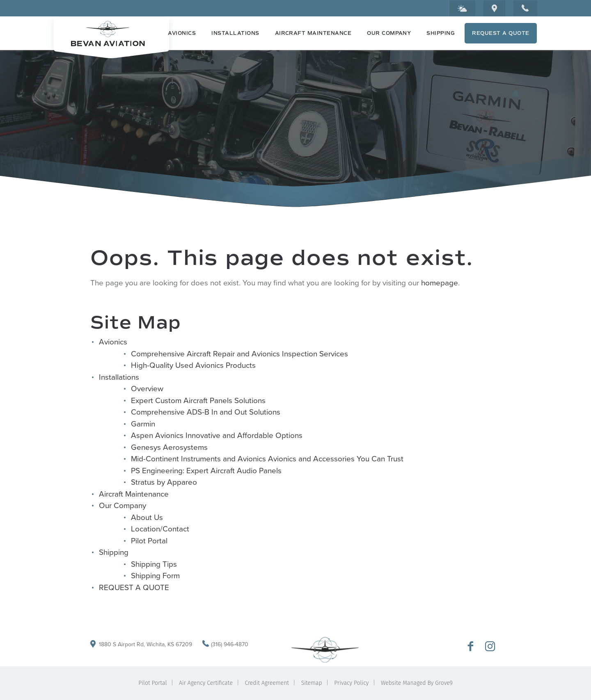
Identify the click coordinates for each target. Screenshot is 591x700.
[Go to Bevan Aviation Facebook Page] (470, 647)
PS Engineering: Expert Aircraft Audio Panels (206, 471)
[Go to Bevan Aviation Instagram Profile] (490, 647)
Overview (147, 389)
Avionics (182, 33)
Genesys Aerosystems (169, 447)
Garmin (143, 424)
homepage (440, 283)
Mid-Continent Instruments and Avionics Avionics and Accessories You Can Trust (267, 459)
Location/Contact (160, 529)
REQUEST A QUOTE (501, 33)
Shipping (441, 33)
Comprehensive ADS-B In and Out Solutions (206, 412)
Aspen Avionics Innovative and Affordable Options (217, 435)
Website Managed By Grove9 (417, 683)
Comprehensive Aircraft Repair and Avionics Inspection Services (239, 354)
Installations (235, 33)
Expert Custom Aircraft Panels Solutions (198, 400)
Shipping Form (155, 576)
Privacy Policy (351, 683)
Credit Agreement (267, 683)
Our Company (389, 33)
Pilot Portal (149, 541)
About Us (147, 517)
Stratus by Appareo (164, 482)
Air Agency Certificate (206, 683)
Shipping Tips (154, 564)
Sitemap (312, 683)
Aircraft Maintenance (313, 33)
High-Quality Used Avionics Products (193, 365)
